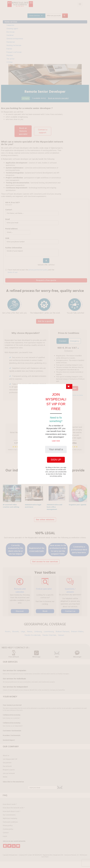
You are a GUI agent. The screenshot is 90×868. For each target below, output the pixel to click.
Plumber (10, 55)
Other (10, 62)
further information (14, 247)
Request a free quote (46, 280)
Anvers (8, 630)
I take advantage (69, 388)
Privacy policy (8, 824)
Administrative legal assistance (33, 504)
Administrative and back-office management (54, 504)
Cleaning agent (12, 29)
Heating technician (14, 45)
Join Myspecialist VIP (10, 758)
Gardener (10, 35)
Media (5, 775)
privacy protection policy (38, 269)
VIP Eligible (26, 98)
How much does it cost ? (12, 810)
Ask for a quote (45, 321)
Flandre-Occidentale (33, 633)
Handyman (11, 42)
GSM (7, 238)
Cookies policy (8, 828)
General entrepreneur (15, 39)
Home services (11, 22)
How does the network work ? (14, 806)
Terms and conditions (10, 820)
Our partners (7, 761)
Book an (58, 98)
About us (6, 754)
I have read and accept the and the (30, 271)
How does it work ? (10, 803)
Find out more (45, 459)
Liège (23, 630)
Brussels (16, 630)
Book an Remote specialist (23, 131)
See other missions (45, 518)
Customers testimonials (12, 729)
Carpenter (10, 25)
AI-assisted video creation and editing (11, 504)
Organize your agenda (78, 504)
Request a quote (9, 768)
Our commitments (9, 813)
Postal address (11, 228)
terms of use (13, 272)
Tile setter (10, 59)
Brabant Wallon (77, 630)
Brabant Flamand (62, 630)
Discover (20, 610)
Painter (9, 49)
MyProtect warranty (10, 817)
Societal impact (9, 738)
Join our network (9, 772)
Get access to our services (45, 560)
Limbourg (38, 630)
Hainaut (61, 633)
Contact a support (43, 131)
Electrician (10, 32)
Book (45, 610)
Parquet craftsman (14, 52)
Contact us (70, 610)
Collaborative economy (12, 713)
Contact (9, 209)
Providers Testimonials (12, 734)
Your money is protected (12, 703)
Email (7, 219)
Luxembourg (49, 630)
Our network (7, 765)
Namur (30, 630)
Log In (5, 835)
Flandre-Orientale (49, 633)
